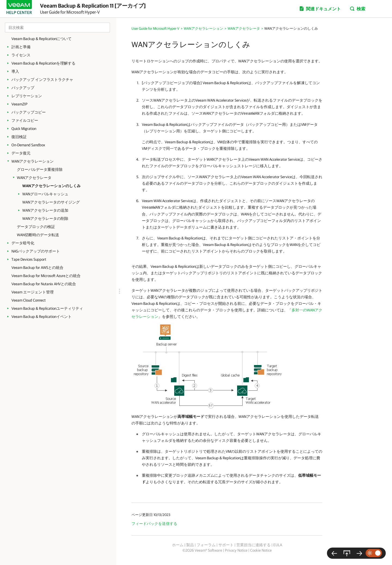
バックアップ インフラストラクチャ (42, 80)
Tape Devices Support (29, 259)
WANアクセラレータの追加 (45, 210)
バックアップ (23, 88)
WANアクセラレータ (34, 178)
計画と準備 (21, 47)
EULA (278, 545)
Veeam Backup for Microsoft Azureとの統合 (46, 276)
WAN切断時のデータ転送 (38, 235)
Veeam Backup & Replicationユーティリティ (47, 308)
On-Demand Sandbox (28, 145)
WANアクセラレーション (33, 161)
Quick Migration (24, 129)
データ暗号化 (23, 243)
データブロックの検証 (36, 227)
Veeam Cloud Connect (29, 300)
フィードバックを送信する (154, 524)
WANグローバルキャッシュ (45, 194)
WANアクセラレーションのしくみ (51, 186)
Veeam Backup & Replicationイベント (42, 317)
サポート (226, 545)
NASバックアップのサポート (36, 251)
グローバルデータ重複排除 (40, 169)
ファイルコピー (25, 120)
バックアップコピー (29, 112)
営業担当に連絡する (253, 545)
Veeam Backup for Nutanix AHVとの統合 (44, 284)
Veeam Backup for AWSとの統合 (37, 268)
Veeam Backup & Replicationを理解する (43, 63)
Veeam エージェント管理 (33, 292)
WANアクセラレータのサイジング (51, 202)
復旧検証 (19, 137)
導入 (15, 71)
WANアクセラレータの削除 (45, 218)
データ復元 (21, 153)
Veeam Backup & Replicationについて (42, 39)
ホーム (178, 545)
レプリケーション (27, 96)
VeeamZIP (19, 104)
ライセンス (21, 55)
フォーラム (206, 545)
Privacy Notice (236, 550)
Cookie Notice (261, 550)
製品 (190, 545)
